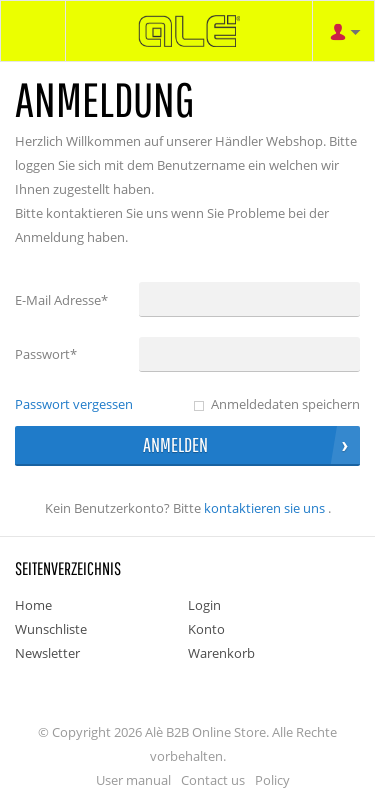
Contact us (213, 780)
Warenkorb (221, 653)
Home (33, 605)
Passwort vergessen (74, 404)
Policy (272, 780)
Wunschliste (51, 629)
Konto (206, 629)
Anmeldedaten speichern (285, 404)
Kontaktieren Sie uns (264, 508)
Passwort (46, 354)
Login (204, 605)
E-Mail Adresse (61, 300)
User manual (133, 780)
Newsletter (47, 653)
